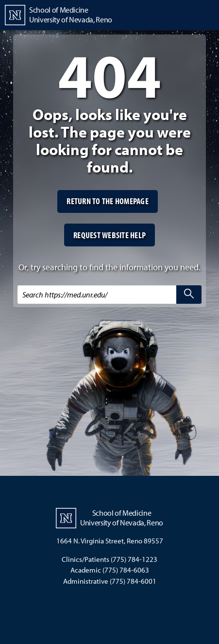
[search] (189, 295)
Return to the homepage (108, 201)
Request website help (109, 235)
